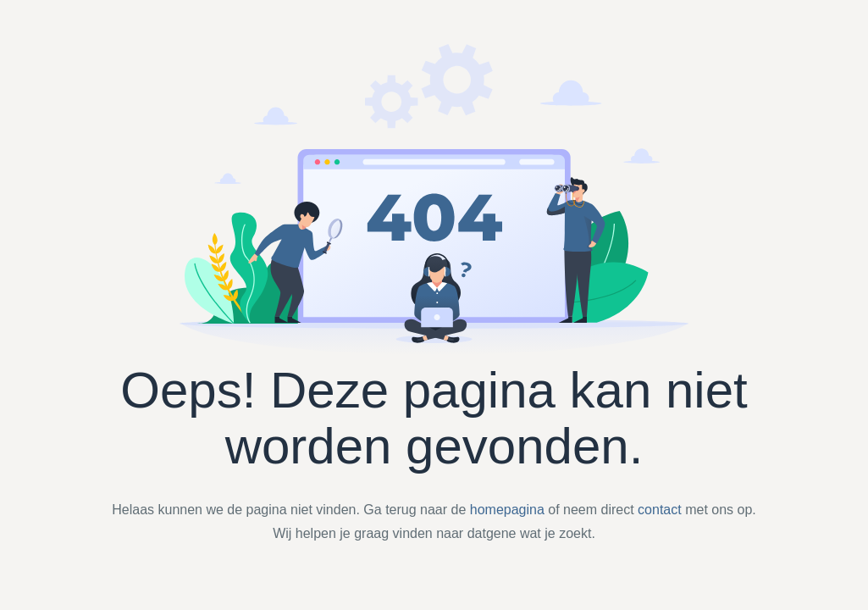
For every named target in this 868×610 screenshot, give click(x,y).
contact (660, 510)
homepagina (507, 510)
